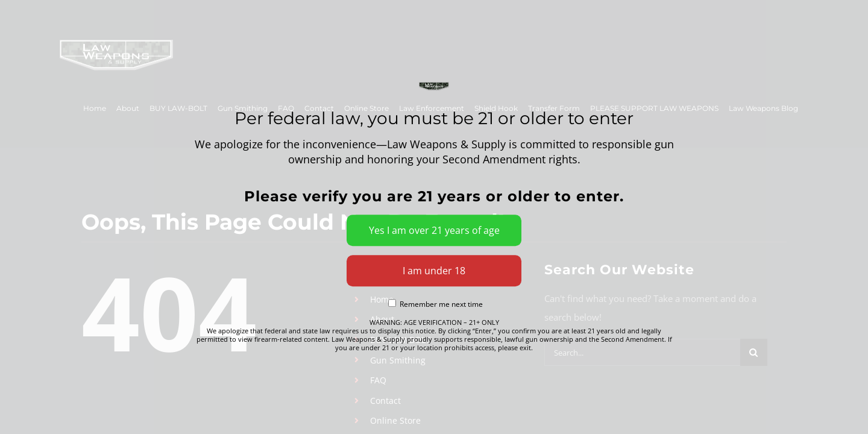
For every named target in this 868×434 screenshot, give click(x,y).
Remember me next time (436, 305)
